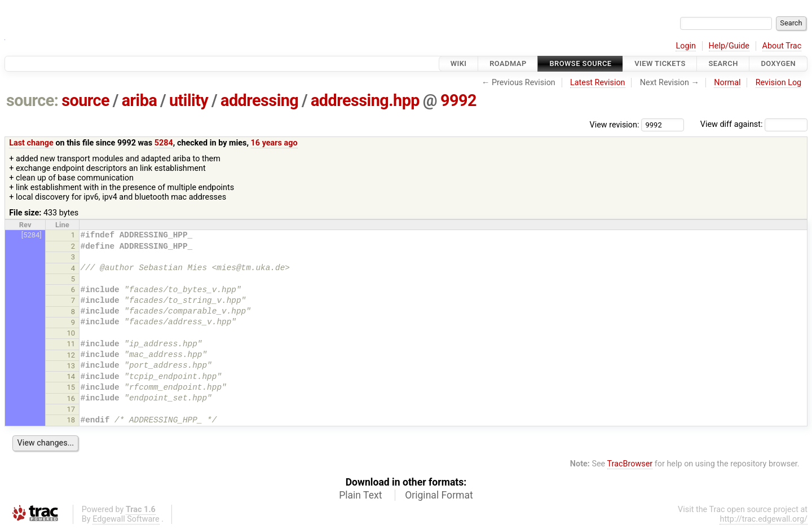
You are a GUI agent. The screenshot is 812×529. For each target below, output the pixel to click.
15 (71, 387)
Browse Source (580, 63)
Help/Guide (729, 46)
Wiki (459, 63)
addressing (259, 100)
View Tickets (660, 63)
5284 (164, 143)
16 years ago (274, 143)
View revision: (615, 124)
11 (71, 344)
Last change (31, 143)
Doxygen (778, 63)
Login (686, 46)
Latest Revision (598, 83)
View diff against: (754, 124)
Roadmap (508, 63)
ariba (140, 100)
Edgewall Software (126, 519)
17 (71, 409)
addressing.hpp (365, 100)
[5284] (32, 235)
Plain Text (360, 495)
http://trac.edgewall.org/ (764, 519)
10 (71, 333)
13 (71, 366)
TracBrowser (630, 464)
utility (189, 100)
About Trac (782, 46)
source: (32, 100)
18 (71, 420)
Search (723, 63)
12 (71, 355)
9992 (458, 100)
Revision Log (779, 83)
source (85, 100)
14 (71, 376)
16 (71, 398)
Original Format (439, 495)
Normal (727, 83)
